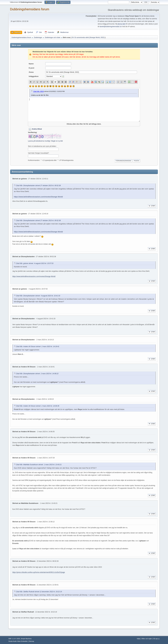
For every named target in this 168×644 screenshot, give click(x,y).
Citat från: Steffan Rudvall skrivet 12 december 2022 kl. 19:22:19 (39, 592)
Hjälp (139, 639)
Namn (31, 64)
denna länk (122, 24)
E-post (31, 68)
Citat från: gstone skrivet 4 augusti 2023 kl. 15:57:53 (35, 263)
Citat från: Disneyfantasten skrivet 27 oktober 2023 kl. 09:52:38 (38, 186)
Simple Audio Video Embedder (18, 641)
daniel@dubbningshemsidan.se (111, 27)
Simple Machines (26, 639)
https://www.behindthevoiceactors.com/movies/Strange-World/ (38, 197)
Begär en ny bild (57, 141)
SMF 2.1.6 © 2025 (14, 639)
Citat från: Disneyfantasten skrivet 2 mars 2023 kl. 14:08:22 (37, 374)
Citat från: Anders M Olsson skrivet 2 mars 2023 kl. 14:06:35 (38, 406)
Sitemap (31, 641)
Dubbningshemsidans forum (30, 9)
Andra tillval (37, 129)
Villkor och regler (147, 639)
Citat (152, 206)
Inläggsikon (34, 76)
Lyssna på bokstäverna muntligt (39, 141)
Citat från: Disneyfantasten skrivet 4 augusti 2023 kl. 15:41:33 (38, 296)
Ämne (31, 72)
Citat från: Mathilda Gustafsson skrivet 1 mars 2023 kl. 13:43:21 (39, 465)
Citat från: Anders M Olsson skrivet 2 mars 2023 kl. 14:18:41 (38, 347)
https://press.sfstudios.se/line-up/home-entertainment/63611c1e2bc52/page (39, 572)
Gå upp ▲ (156, 639)
